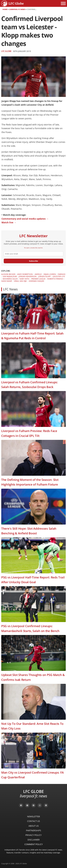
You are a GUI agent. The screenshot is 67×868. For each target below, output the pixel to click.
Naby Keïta (24, 279)
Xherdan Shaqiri (36, 281)
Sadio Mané (7, 281)
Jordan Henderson (28, 276)
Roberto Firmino (55, 279)
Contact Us (33, 821)
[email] (33, 254)
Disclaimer (34, 840)
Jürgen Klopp (44, 276)
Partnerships (33, 830)
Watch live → (9, 222)
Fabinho (62, 274)
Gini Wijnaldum (10, 276)
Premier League (38, 279)
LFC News (10, 289)
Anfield (38, 274)
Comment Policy (34, 844)
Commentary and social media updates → (25, 219)
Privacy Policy (33, 835)
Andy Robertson (25, 274)
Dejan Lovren (50, 274)
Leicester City (59, 276)
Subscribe (34, 261)
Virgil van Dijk (20, 281)
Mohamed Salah (10, 279)
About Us (34, 826)
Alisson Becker (8, 274)
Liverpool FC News (17, 9)
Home (5, 9)
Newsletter (34, 817)
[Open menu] (63, 3)
